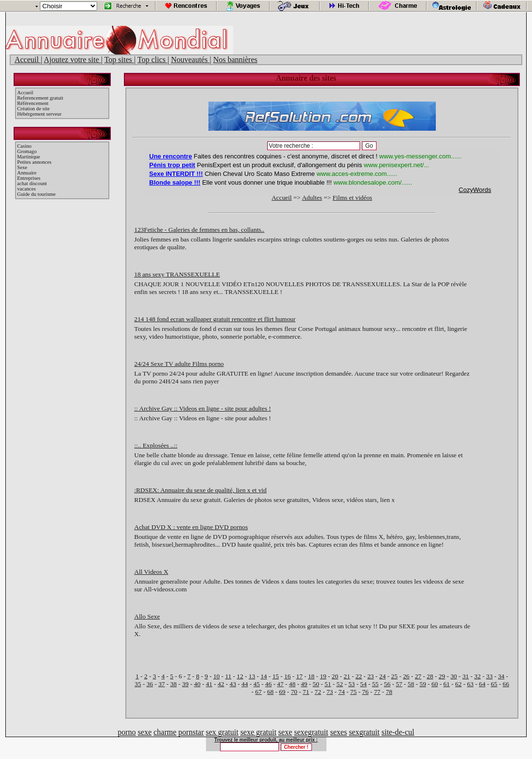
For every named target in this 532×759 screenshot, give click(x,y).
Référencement (33, 103)
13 (252, 676)
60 (435, 684)
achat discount (32, 183)
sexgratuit (364, 732)
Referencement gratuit (40, 98)
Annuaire (27, 173)
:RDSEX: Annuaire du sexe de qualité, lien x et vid (200, 490)
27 (418, 676)
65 (494, 684)
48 (292, 684)
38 (173, 684)
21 (347, 676)
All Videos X (151, 572)
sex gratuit (222, 732)
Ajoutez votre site (72, 60)
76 (365, 692)
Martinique (28, 157)
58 (411, 684)
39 (185, 684)
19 (323, 676)
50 (316, 684)
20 (335, 676)
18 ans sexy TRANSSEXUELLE (177, 274)
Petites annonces (34, 162)
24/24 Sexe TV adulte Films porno (179, 364)
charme (165, 732)
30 (454, 676)
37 (162, 684)
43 (233, 684)
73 (330, 692)
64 (482, 684)
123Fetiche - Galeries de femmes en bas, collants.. (199, 230)
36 (149, 684)
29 (442, 676)
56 (387, 684)
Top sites (119, 60)
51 (328, 684)
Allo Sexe (147, 616)
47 (280, 684)
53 (352, 684)
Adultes (312, 198)
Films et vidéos (352, 198)
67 (258, 692)
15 (276, 676)
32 (477, 676)
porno (127, 732)
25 (394, 676)
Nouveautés (190, 60)
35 (138, 684)
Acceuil (28, 60)
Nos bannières (235, 60)
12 (240, 676)
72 (318, 692)
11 (228, 676)
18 (311, 676)
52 (339, 684)
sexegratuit (311, 732)
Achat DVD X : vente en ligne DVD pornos (191, 527)
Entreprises (29, 178)
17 (300, 676)
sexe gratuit (258, 732)
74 (341, 692)
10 (216, 676)
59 (423, 684)
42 (221, 684)
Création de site (33, 109)
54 (363, 684)
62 (458, 684)
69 (282, 692)
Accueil (25, 93)
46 (268, 684)
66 (506, 684)
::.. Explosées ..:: (156, 445)
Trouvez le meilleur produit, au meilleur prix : (266, 740)
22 (359, 676)
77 (377, 692)
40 (197, 684)
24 (383, 676)
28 (430, 676)
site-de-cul (398, 732)
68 (270, 692)
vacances (26, 189)
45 (256, 684)
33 (489, 676)
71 (306, 692)
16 (287, 676)
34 (501, 676)
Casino (24, 146)
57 (399, 684)
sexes (338, 732)
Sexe (22, 167)
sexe (145, 732)
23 (370, 676)
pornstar (191, 732)
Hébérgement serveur (39, 114)
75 (353, 692)
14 (264, 676)
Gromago (27, 151)
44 (245, 684)
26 (406, 676)
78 (389, 692)
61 (446, 684)
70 (294, 692)
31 (466, 676)
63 (470, 684)
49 (304, 684)
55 (375, 684)
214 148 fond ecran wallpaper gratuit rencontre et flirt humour (215, 319)
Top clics (153, 60)
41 (209, 684)
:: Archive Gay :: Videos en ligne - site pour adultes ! (202, 408)
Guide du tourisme (36, 194)
